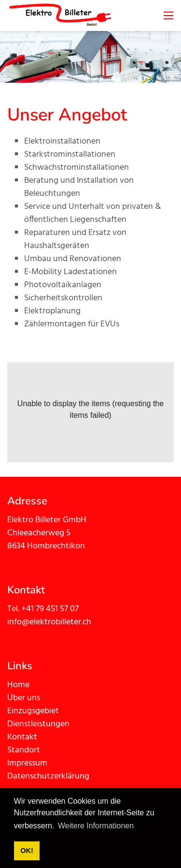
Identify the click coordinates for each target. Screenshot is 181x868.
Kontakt (22, 737)
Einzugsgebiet (33, 711)
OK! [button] (27, 851)
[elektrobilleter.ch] (61, 16)
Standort (25, 750)
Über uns (24, 698)
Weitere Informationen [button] (96, 826)
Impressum (27, 763)
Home (18, 685)
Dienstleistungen (38, 724)
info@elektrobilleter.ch (49, 622)
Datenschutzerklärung (48, 776)
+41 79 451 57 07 (50, 609)
